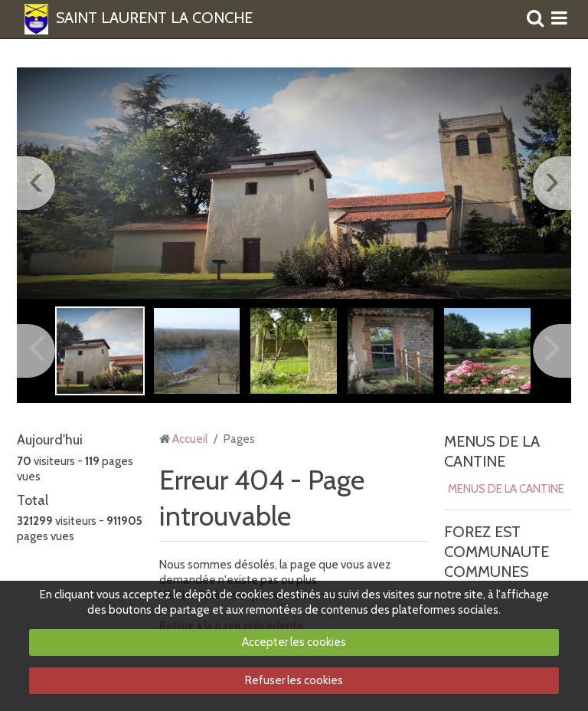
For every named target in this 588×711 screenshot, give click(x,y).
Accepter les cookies (294, 642)
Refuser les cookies (294, 680)
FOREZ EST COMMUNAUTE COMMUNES (497, 552)
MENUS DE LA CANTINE (506, 489)
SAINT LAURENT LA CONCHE (154, 18)
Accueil (190, 439)
